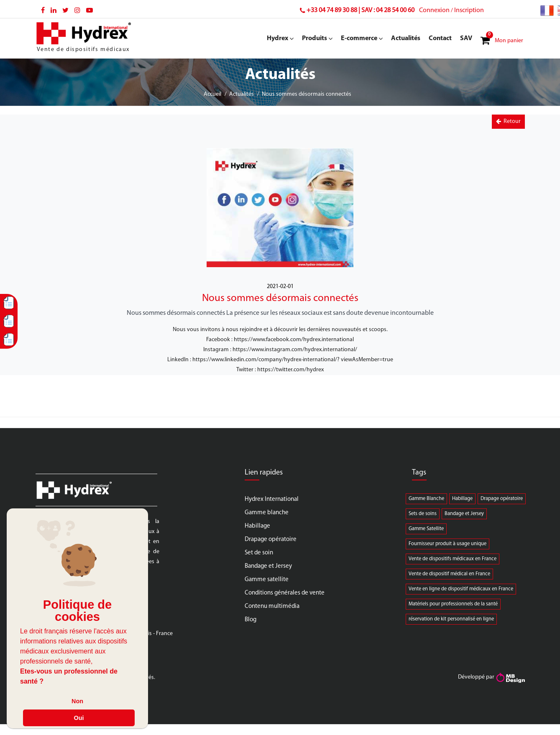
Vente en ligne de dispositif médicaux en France (461, 589)
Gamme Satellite (426, 529)
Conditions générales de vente (285, 593)
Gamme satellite (267, 580)
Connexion (434, 10)
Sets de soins (423, 514)
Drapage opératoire (271, 540)
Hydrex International (272, 499)
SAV (466, 38)
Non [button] (77, 701)
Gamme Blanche (426, 499)
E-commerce (362, 38)
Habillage (257, 526)
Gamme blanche (267, 513)
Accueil (212, 94)
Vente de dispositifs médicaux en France (453, 559)
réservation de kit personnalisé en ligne (451, 619)
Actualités (406, 38)
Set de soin (259, 553)
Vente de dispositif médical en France (449, 574)
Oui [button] (79, 718)
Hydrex (280, 38)
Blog (251, 620)
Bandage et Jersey (268, 566)
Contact (440, 38)
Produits (317, 38)
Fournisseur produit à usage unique (447, 544)
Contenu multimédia (272, 606)
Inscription (469, 10)
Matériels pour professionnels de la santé (453, 604)
